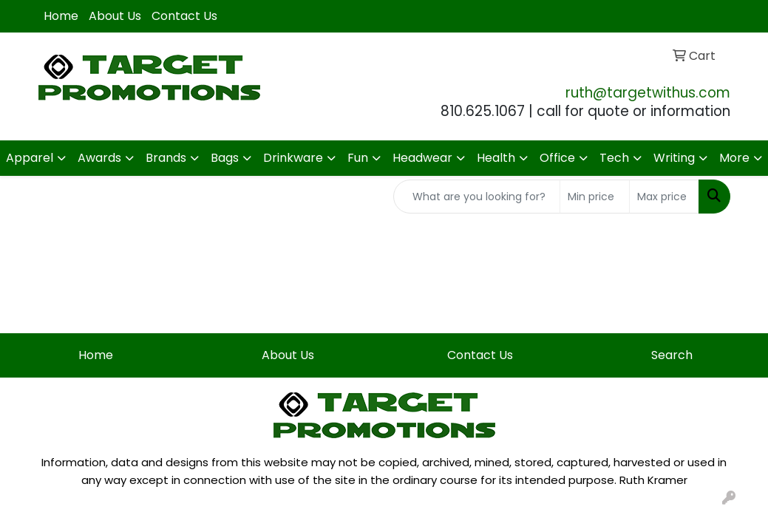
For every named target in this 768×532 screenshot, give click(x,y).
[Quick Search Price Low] (595, 197)
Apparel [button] (30, 158)
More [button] (734, 158)
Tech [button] (614, 158)
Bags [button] (225, 158)
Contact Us (184, 16)
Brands (166, 158)
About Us (115, 16)
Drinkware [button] (293, 158)
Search (672, 355)
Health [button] (496, 158)
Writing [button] (674, 158)
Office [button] (557, 158)
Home (61, 16)
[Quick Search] (477, 197)
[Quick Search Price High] (664, 197)
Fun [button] (358, 158)
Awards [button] (99, 158)
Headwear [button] (422, 158)
